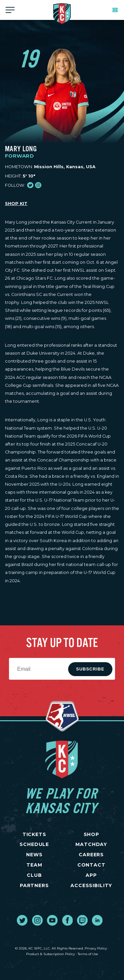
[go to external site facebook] (67, 920)
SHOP (91, 834)
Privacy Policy (96, 948)
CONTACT (91, 865)
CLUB (34, 875)
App (91, 875)
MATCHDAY (91, 844)
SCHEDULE (34, 844)
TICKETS (34, 834)
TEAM (34, 865)
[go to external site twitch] (82, 920)
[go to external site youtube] (52, 920)
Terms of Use (88, 954)
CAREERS (91, 855)
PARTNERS (34, 885)
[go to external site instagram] (37, 920)
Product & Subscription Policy (50, 954)
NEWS (34, 855)
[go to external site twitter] (22, 920)
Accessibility (91, 885)
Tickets (115, 10)
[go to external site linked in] (97, 920)
